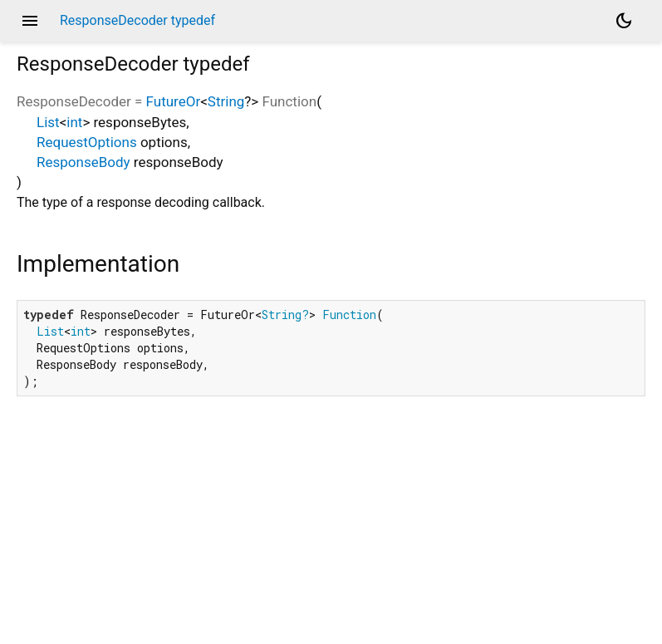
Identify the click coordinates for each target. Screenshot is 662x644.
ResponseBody (83, 162)
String (226, 101)
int (74, 122)
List (48, 122)
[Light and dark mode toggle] (624, 21)
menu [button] (30, 21)
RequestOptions (87, 142)
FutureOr (174, 101)
